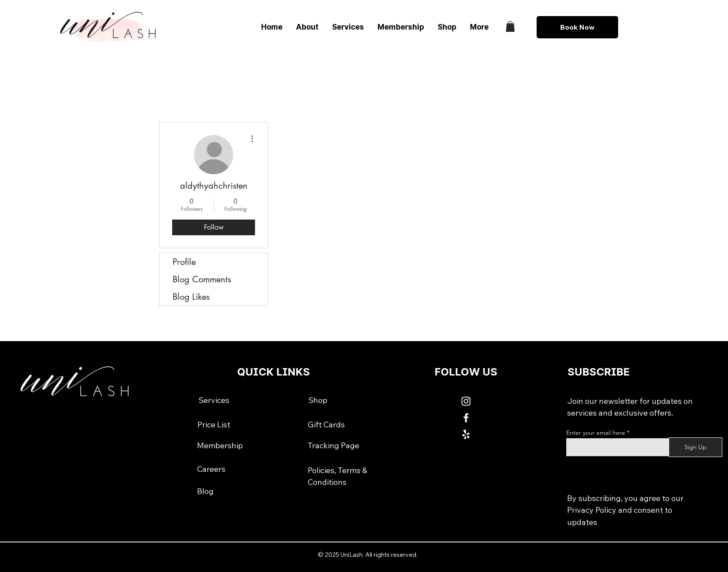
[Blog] (205, 491)
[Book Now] (577, 27)
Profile (184, 262)
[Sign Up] (696, 447)
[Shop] (318, 400)
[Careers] (211, 469)
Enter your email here (596, 433)
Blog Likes (191, 297)
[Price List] (214, 425)
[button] (510, 26)
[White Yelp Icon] (466, 434)
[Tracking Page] (333, 446)
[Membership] (220, 446)
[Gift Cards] (326, 425)
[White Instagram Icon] (466, 401)
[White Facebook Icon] (466, 418)
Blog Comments (202, 279)
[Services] (214, 400)
